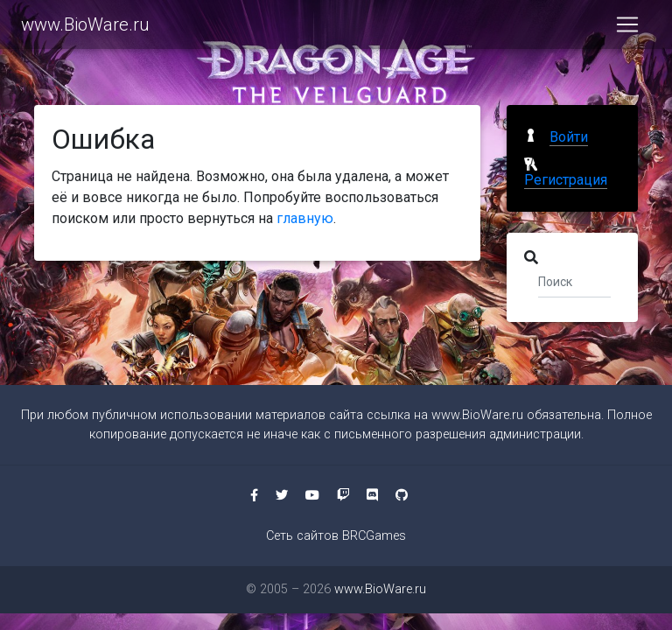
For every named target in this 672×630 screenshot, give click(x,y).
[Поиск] (574, 281)
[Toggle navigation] (627, 28)
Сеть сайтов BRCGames (336, 536)
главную (305, 218)
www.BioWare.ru (85, 28)
